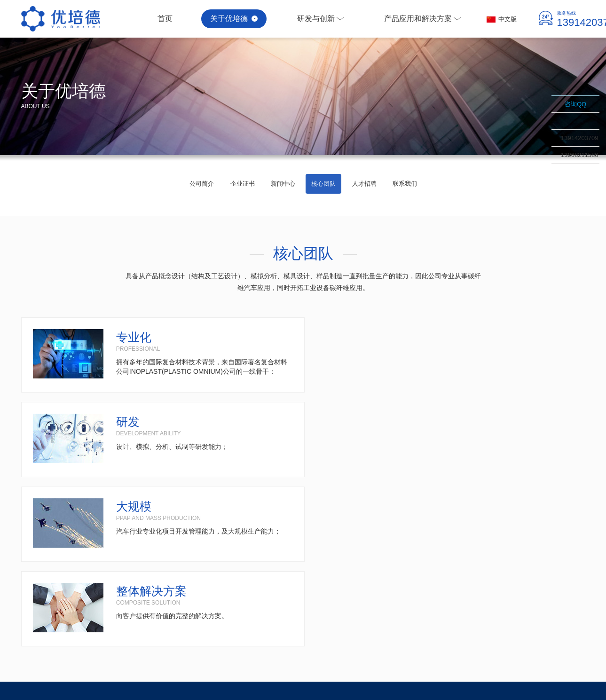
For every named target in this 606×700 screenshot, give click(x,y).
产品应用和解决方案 (426, 19)
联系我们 (570, 172)
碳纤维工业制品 (455, 668)
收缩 (539, 139)
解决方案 (312, 540)
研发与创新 (323, 19)
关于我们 (36, 540)
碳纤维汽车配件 (414, 668)
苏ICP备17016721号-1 (557, 668)
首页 (165, 19)
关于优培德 (235, 19)
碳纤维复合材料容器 (502, 668)
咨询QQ (575, 104)
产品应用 (210, 540)
